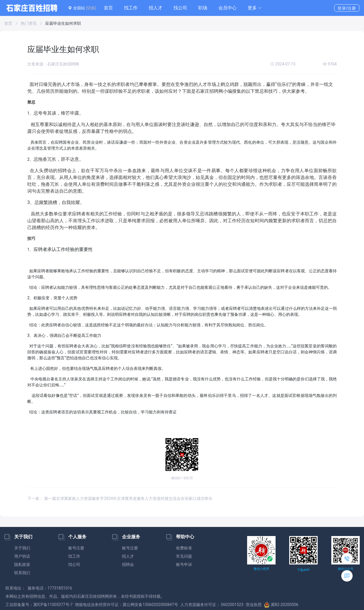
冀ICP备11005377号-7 (53, 605)
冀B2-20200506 (281, 605)
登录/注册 (347, 8)
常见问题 (184, 556)
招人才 (156, 8)
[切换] (91, 8)
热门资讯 (29, 23)
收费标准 (184, 548)
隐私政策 (22, 564)
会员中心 (227, 8)
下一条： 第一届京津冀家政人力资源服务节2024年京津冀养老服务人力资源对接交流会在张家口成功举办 (120, 498)
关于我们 (22, 548)
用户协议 (22, 556)
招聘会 (128, 564)
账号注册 (76, 548)
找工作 (131, 8)
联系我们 (22, 573)
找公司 (180, 8)
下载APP (303, 570)
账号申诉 (184, 564)
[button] (255, 8)
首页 (108, 8)
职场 (203, 8)
